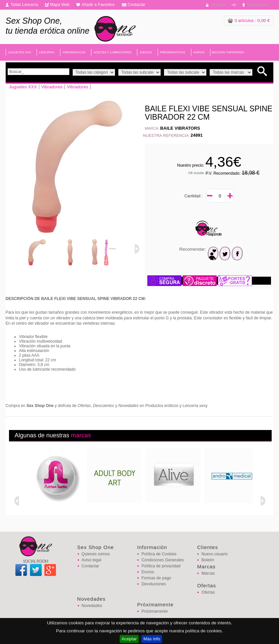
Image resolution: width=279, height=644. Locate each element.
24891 (196, 135)
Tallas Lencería (24, 5)
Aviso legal (91, 560)
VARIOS (199, 52)
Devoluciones (153, 584)
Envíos (147, 572)
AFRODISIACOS (74, 52)
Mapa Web (60, 5)
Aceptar (129, 639)
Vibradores (52, 87)
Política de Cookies (159, 554)
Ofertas (208, 592)
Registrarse (258, 5)
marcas (81, 435)
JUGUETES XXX (20, 52)
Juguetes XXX (23, 87)
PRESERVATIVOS (173, 52)
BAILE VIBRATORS (180, 128)
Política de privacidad (161, 566)
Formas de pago (156, 578)
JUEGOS (146, 52)
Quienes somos (96, 554)
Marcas (208, 573)
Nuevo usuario (214, 554)
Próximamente (154, 611)
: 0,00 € (249, 20)
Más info (152, 639)
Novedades (92, 606)
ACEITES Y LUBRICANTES (112, 52)
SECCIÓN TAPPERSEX (228, 52)
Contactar (136, 5)
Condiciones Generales (162, 560)
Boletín (208, 560)
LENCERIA (47, 52)
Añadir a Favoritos (98, 5)
